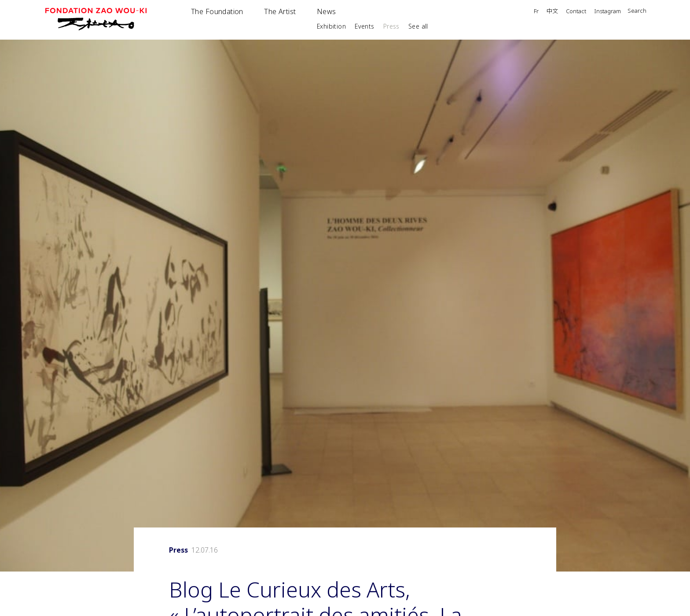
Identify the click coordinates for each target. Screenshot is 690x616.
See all (418, 26)
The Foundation (217, 11)
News (327, 11)
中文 (552, 11)
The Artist (280, 11)
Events (365, 26)
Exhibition (331, 26)
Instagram (607, 12)
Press (391, 26)
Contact (576, 12)
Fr (536, 12)
